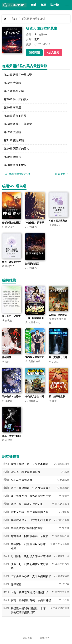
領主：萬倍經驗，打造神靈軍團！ (31, 488)
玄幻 (14, 19)
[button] (67, 5)
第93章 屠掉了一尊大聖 (18, 75)
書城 (33, 5)
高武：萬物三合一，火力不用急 (30, 464)
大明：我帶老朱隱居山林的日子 (30, 592)
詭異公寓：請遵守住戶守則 (27, 504)
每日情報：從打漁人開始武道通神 (31, 556)
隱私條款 (27, 638)
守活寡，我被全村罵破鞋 (26, 472)
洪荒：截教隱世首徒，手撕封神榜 (31, 600)
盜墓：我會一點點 (11, 436)
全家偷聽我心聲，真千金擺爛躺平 (31, 576)
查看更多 (61, 174)
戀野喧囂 (16, 584)
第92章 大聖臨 (13, 83)
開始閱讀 (34, 53)
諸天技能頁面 (32, 264)
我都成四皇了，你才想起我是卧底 (31, 520)
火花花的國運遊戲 (22, 480)
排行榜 (54, 5)
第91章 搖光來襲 (14, 91)
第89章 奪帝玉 (13, 107)
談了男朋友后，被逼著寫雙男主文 (31, 496)
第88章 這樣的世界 (15, 116)
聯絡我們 (45, 638)
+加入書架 (53, 53)
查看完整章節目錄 (17, 174)
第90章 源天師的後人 (17, 99)
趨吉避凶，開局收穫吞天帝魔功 (30, 536)
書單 (43, 5)
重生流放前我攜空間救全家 (27, 528)
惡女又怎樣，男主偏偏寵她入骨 (30, 512)
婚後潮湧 (7, 357)
